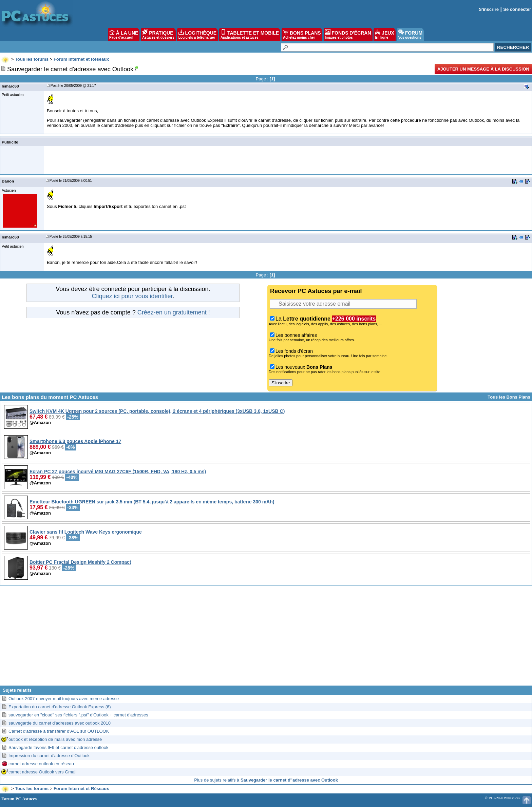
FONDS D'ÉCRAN (348, 34)
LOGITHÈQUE (197, 34)
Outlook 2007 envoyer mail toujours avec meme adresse (64, 699)
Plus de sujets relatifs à (266, 780)
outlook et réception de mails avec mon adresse (55, 739)
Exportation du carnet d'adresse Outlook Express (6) (60, 707)
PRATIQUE (158, 34)
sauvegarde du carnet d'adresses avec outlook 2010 (60, 723)
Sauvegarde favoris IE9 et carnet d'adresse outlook (58, 747)
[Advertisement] (266, 638)
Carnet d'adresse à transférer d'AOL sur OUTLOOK (59, 731)
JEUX (384, 34)
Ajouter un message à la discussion (483, 69)
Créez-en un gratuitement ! (174, 312)
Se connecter (517, 9)
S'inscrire (489, 9)
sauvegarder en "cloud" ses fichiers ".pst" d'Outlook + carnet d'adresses (78, 715)
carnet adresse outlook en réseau (41, 764)
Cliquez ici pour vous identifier (132, 296)
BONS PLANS (302, 34)
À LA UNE (124, 34)
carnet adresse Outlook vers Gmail (42, 772)
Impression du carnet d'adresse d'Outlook (49, 756)
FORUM (410, 34)
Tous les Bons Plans (509, 397)
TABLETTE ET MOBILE (250, 34)
